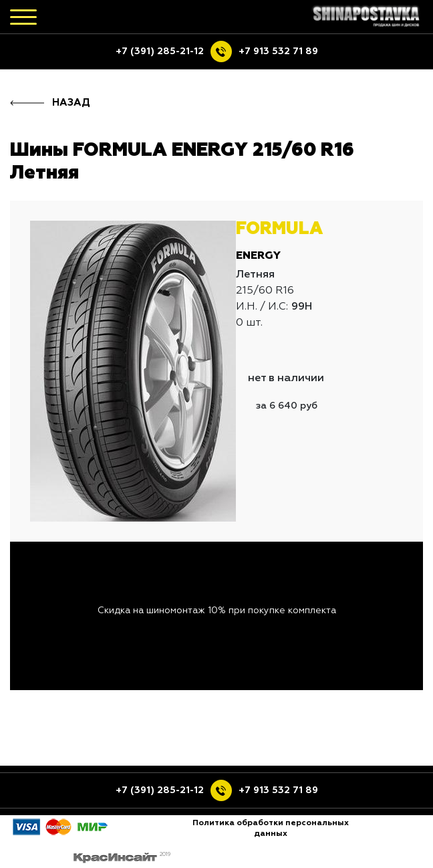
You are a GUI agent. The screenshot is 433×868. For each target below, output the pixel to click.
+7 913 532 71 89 (278, 51)
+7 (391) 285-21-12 (160, 51)
